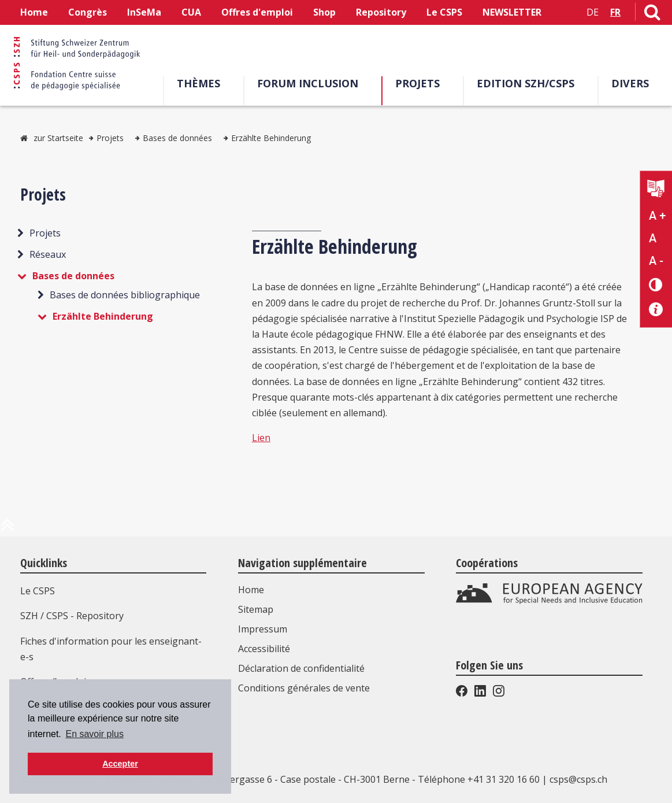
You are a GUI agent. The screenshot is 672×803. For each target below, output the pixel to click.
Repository (381, 12)
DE (593, 12)
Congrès (88, 12)
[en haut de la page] (8, 530)
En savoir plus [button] (94, 734)
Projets (417, 83)
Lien (261, 438)
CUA (191, 12)
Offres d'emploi (257, 12)
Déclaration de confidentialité (301, 668)
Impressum (263, 629)
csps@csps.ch (578, 779)
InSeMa (144, 12)
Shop (324, 12)
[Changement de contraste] (656, 284)
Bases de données (177, 138)
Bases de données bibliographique (125, 295)
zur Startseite (58, 138)
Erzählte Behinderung (271, 138)
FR (615, 12)
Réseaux (48, 254)
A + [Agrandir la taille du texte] (657, 216)
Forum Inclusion (308, 83)
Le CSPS (444, 12)
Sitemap (256, 609)
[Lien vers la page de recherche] (652, 14)
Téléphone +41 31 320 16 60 (479, 779)
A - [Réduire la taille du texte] (656, 261)
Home (34, 12)
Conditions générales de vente (304, 688)
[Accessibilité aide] (656, 310)
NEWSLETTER (512, 12)
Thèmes (198, 83)
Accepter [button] (120, 764)
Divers (630, 83)
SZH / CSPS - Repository (72, 616)
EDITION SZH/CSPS (526, 83)
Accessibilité (264, 649)
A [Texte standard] (653, 238)
